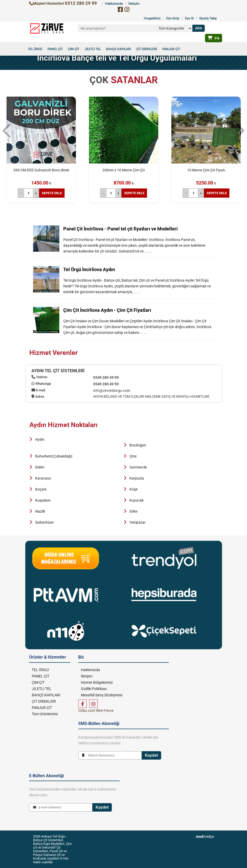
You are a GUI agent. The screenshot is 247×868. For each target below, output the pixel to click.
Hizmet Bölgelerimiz (97, 682)
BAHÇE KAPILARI (119, 49)
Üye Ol (189, 18)
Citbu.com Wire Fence (96, 711)
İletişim (87, 676)
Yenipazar (138, 522)
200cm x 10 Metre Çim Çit (124, 170)
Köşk (133, 489)
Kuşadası (43, 500)
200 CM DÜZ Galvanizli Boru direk (41, 170)
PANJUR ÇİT (171, 49)
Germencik (138, 467)
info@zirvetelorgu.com (112, 391)
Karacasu (43, 478)
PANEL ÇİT (55, 49)
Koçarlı (41, 489)
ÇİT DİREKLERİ (147, 49)
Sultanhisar (44, 522)
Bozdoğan (138, 445)
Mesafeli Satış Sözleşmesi (102, 695)
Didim (40, 467)
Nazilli (40, 511)
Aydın (40, 439)
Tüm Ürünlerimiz (45, 714)
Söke (133, 511)
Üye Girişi (173, 18)
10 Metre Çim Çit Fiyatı (206, 170)
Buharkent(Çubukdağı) (54, 456)
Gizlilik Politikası (94, 689)
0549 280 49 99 (106, 377)
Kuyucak (136, 500)
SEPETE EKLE (52, 193)
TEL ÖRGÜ (35, 49)
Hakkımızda (90, 670)
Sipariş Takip (208, 18)
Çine (133, 456)
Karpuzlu (137, 478)
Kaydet (151, 755)
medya (205, 837)
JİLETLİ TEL (93, 49)
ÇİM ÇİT (74, 49)
